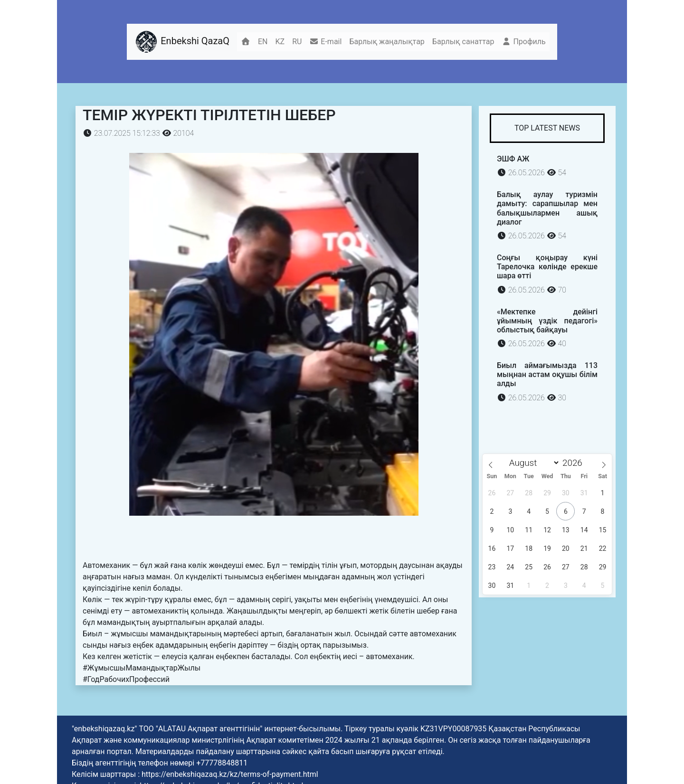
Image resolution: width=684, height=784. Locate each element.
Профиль (523, 42)
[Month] (532, 463)
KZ (280, 42)
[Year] (575, 463)
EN (263, 42)
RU (297, 42)
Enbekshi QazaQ (182, 42)
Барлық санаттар (463, 42)
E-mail (325, 42)
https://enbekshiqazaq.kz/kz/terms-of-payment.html (230, 774)
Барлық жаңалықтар (387, 42)
